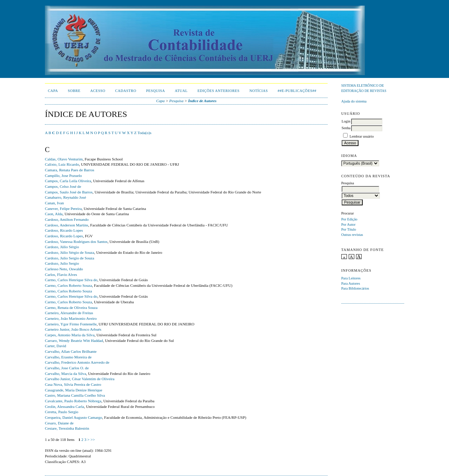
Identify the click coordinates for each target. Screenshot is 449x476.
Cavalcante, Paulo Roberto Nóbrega (73, 401)
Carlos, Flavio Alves (61, 275)
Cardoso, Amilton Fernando (67, 219)
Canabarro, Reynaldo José (65, 197)
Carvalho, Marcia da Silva (65, 373)
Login (346, 121)
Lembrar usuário (361, 136)
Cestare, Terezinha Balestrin (67, 428)
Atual (181, 91)
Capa (53, 91)
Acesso (98, 91)
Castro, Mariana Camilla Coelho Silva (75, 395)
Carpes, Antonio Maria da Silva (70, 335)
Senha (346, 128)
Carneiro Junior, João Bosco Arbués (73, 329)
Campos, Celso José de (63, 186)
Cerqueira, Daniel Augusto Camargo (73, 417)
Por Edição (349, 219)
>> (93, 439)
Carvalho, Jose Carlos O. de (67, 368)
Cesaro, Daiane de (59, 423)
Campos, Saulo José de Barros (69, 192)
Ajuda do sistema (354, 101)
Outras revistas (352, 235)
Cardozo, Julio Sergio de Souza (70, 258)
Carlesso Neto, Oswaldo (64, 269)
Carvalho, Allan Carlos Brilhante (71, 351)
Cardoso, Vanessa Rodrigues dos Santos (76, 242)
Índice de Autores (202, 101)
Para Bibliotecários (355, 288)
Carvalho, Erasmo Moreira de (68, 357)
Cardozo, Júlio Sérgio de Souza (70, 252)
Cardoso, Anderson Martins (66, 225)
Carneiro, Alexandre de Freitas (69, 313)
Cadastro (126, 91)
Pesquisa (155, 91)
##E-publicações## (297, 91)
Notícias (259, 91)
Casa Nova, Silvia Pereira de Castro (73, 384)
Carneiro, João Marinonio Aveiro (71, 318)
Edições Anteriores (219, 91)
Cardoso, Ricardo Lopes (64, 230)
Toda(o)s (145, 133)
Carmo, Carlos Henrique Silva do (71, 280)
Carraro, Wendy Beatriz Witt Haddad (74, 341)
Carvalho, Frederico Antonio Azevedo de (77, 362)
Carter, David (55, 346)
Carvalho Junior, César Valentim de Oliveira (80, 379)
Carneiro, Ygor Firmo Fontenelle (71, 324)
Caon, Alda (54, 214)
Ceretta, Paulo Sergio (62, 412)
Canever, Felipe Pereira (63, 209)
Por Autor (349, 224)
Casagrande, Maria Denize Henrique (73, 390)
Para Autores (351, 283)
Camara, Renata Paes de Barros (70, 170)
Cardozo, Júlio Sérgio (62, 247)
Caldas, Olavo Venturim (64, 159)
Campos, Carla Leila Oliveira (68, 181)
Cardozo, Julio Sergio (62, 263)
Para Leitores (351, 278)
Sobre (74, 91)
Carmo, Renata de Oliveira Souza (71, 308)
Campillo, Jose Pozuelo (63, 176)
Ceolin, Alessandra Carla (65, 406)
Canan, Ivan (54, 203)
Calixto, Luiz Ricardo (62, 164)
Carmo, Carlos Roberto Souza (68, 285)
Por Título (349, 229)
